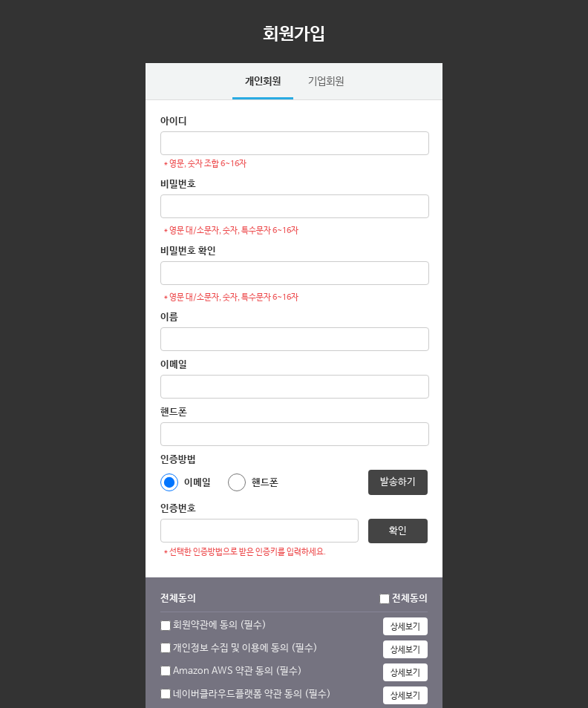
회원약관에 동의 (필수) (220, 625)
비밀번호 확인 (188, 251)
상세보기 (405, 627)
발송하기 (398, 482)
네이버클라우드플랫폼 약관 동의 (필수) (252, 694)
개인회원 (263, 82)
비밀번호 (178, 184)
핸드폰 (174, 412)
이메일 (174, 365)
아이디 (174, 121)
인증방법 (178, 460)
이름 (169, 317)
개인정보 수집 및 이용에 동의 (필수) (245, 648)
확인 (398, 531)
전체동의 (410, 599)
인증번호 (178, 509)
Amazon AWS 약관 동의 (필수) (238, 671)
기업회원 (326, 82)
